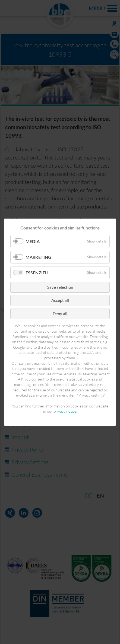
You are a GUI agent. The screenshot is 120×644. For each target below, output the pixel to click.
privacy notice (65, 411)
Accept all (60, 300)
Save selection (60, 287)
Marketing (38, 257)
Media (33, 241)
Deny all (60, 313)
